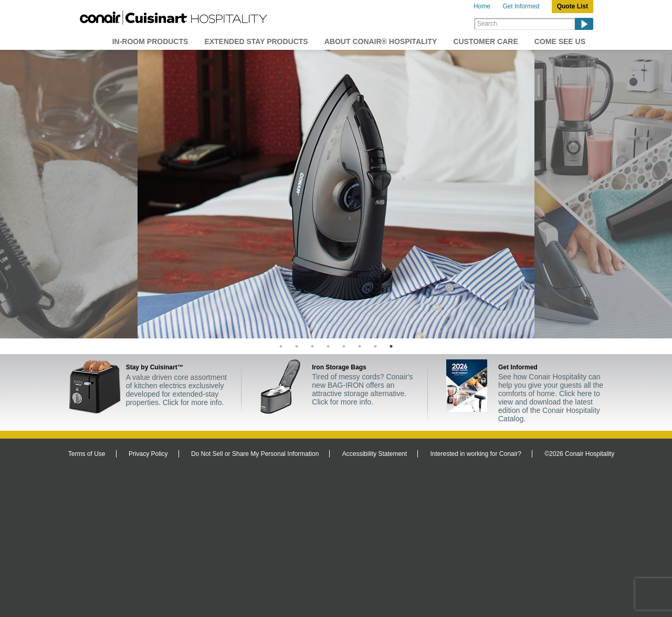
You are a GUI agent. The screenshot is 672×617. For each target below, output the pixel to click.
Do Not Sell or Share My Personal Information (255, 454)
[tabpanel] (336, 194)
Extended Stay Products (256, 41)
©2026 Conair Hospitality (579, 454)
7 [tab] (375, 346)
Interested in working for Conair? (475, 454)
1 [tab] (281, 346)
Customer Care (485, 41)
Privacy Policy (148, 454)
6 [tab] (360, 346)
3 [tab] (312, 346)
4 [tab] (328, 346)
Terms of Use (87, 454)
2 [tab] (297, 346)
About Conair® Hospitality (381, 41)
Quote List (573, 6)
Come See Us (560, 41)
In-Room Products (150, 41)
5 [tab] (344, 346)
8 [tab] (391, 346)
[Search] (524, 24)
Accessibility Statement (375, 454)
